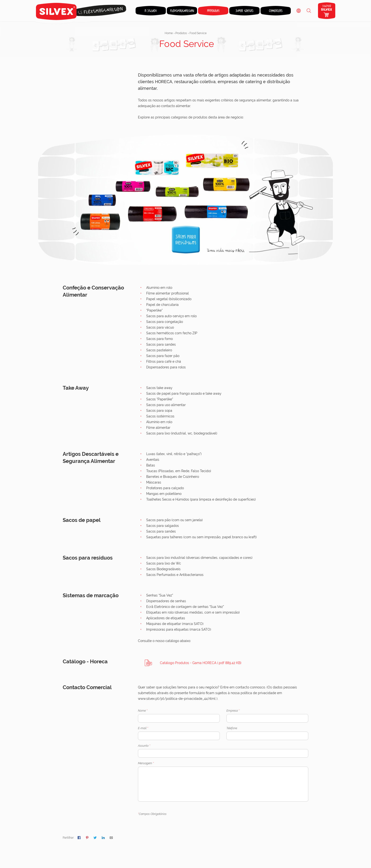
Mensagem (223, 782)
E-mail (179, 733)
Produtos (181, 33)
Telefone (267, 733)
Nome (179, 716)
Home (169, 33)
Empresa (267, 716)
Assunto (223, 751)
